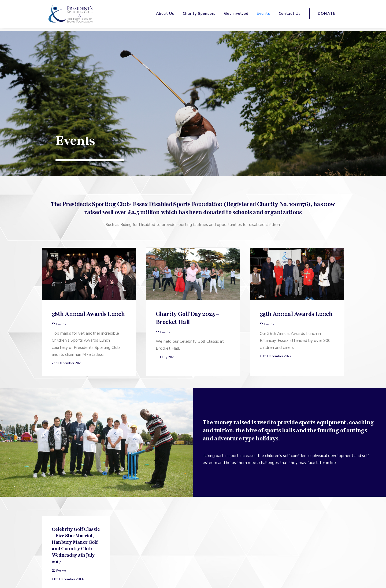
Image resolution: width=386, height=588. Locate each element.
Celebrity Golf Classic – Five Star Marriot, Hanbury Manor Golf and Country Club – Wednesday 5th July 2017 (76, 459)
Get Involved (236, 15)
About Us (165, 15)
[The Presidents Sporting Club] (69, 16)
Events (263, 15)
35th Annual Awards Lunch (296, 227)
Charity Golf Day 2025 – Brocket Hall (188, 231)
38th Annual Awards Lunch (88, 227)
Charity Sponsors (199, 15)
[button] (89, 187)
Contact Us (290, 15)
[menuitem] (167, 16)
